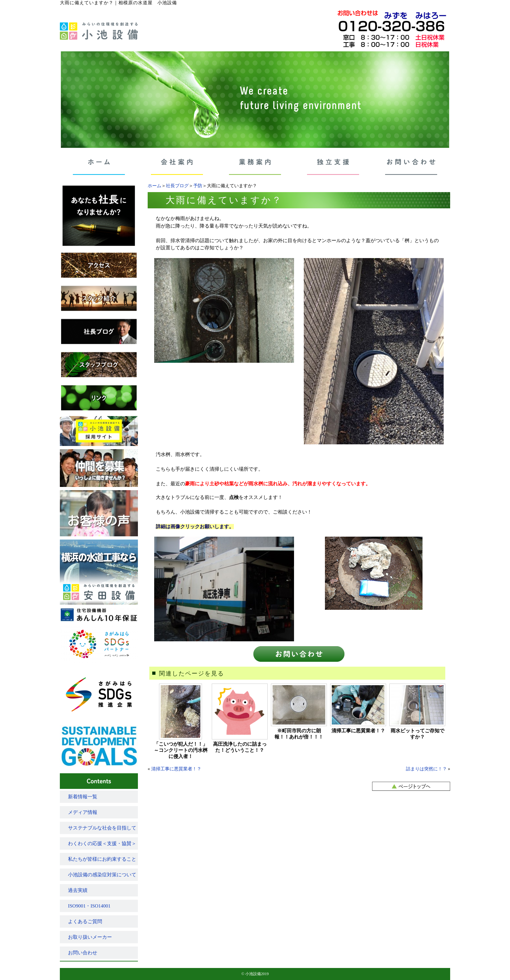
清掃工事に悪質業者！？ (358, 731)
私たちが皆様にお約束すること (102, 859)
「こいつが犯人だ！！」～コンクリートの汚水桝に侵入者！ (181, 750)
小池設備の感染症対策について (102, 875)
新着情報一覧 (83, 797)
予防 (198, 186)
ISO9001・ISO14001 (89, 906)
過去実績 (78, 890)
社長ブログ (177, 186)
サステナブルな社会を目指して (102, 828)
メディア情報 (83, 812)
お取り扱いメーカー (90, 937)
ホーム (154, 186)
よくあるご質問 (85, 921)
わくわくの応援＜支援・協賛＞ (102, 843)
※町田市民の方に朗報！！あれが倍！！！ (299, 734)
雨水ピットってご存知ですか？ (417, 734)
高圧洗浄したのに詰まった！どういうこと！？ (240, 747)
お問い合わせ (83, 953)
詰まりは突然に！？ (426, 769)
